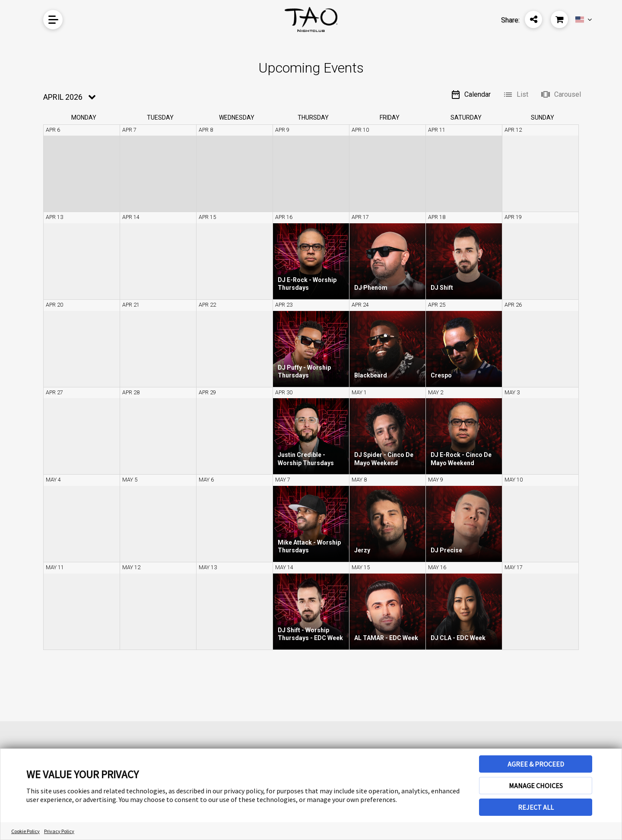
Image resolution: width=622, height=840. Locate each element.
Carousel (561, 95)
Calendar (471, 95)
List (516, 95)
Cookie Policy (25, 831)
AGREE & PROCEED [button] (536, 764)
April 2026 (63, 97)
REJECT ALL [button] (536, 807)
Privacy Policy (59, 831)
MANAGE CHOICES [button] (536, 786)
